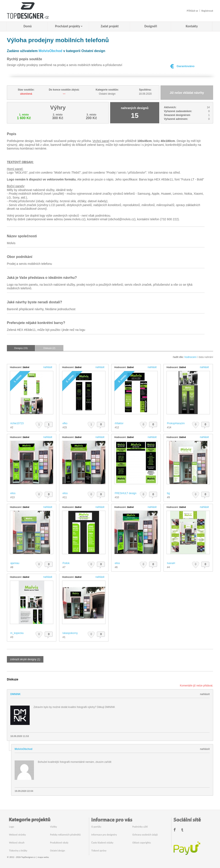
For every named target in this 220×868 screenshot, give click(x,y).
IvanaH (171, 563)
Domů (28, 26)
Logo (11, 827)
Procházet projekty (68, 26)
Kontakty (192, 26)
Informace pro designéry (104, 835)
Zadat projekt (110, 26)
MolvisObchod (50, 51)
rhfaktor (119, 423)
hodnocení (191, 357)
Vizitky (53, 827)
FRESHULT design (126, 493)
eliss (13, 493)
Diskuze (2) (49, 348)
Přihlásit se (192, 11)
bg (168, 493)
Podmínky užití (140, 827)
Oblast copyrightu (142, 843)
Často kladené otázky (102, 843)
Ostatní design (57, 851)
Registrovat (207, 11)
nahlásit (48, 367)
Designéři (151, 26)
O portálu (96, 827)
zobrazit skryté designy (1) (25, 659)
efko (65, 423)
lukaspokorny (70, 633)
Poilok (66, 563)
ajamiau (15, 563)
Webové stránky (17, 835)
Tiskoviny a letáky (18, 851)
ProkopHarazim (176, 423)
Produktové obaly (59, 843)
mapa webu (43, 857)
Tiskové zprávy (99, 851)
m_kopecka (17, 633)
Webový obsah (17, 843)
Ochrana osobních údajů (145, 835)
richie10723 (17, 423)
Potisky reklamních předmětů (65, 835)
